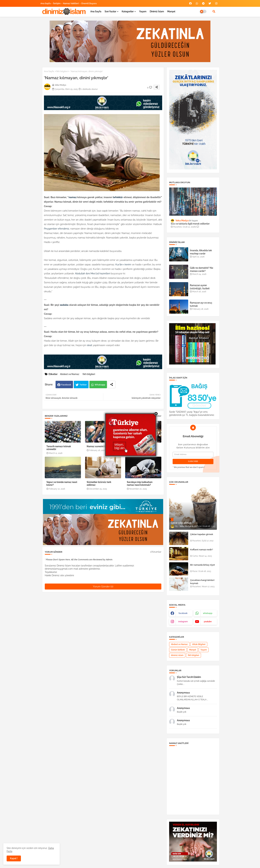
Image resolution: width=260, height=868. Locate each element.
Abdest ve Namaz (70, 374)
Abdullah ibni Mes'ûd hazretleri (93, 274)
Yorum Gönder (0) (103, 587)
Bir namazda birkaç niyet (203, 565)
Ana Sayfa (46, 3)
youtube (208, 622)
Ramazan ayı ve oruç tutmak (201, 304)
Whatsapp (100, 385)
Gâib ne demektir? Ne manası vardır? (201, 269)
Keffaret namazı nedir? (202, 550)
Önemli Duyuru (89, 3)
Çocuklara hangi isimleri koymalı (202, 582)
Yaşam (143, 11)
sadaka (64, 305)
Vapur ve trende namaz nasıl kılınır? (62, 483)
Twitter (83, 385)
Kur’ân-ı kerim (123, 265)
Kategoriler (128, 11)
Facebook (66, 385)
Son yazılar (110, 11)
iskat (89, 345)
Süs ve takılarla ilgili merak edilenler (190, 224)
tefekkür (118, 197)
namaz (73, 197)
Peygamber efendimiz (57, 229)
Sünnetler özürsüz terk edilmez (99, 483)
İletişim (57, 3)
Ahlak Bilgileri (199, 644)
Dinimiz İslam (157, 11)
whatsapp (208, 613)
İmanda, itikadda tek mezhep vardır (201, 252)
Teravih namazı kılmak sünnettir (59, 448)
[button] (214, 11)
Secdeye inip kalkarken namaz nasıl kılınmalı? (140, 483)
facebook (183, 613)
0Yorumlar (156, 552)
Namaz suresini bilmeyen (101, 446)
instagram (183, 622)
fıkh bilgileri (62, 71)
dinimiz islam (177, 655)
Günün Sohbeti (178, 650)
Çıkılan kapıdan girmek (202, 534)
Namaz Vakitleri (71, 3)
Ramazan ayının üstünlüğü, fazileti (200, 287)
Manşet (171, 11)
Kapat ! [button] (14, 858)
